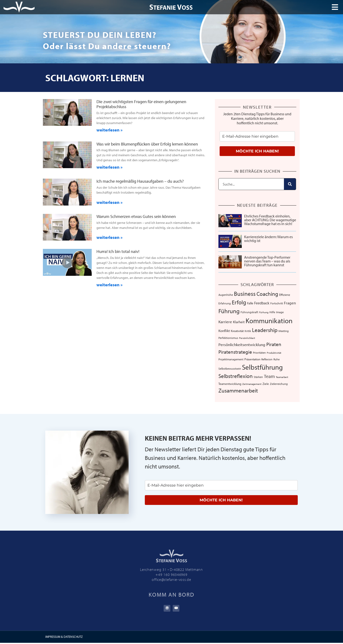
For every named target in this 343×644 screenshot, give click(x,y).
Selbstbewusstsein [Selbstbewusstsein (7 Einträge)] (230, 368)
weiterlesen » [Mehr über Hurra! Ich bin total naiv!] (109, 285)
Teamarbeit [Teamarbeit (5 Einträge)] (282, 377)
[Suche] (290, 184)
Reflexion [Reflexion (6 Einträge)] (267, 359)
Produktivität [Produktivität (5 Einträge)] (274, 353)
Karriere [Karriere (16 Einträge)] (225, 322)
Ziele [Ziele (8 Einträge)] (266, 384)
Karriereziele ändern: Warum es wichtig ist (268, 239)
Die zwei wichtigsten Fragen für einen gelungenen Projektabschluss (141, 104)
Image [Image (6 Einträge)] (280, 312)
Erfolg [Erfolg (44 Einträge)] (239, 302)
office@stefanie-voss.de (171, 579)
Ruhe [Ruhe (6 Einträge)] (277, 359)
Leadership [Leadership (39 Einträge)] (265, 330)
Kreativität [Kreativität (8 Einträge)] (237, 331)
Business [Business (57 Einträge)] (245, 293)
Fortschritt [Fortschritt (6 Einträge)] (277, 303)
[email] (257, 136)
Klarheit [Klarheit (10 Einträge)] (239, 322)
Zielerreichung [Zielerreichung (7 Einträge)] (279, 384)
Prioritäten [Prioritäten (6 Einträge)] (259, 353)
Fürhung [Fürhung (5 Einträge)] (264, 312)
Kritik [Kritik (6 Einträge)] (248, 331)
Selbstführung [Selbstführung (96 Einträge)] (262, 367)
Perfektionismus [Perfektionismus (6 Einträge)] (228, 338)
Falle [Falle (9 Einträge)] (250, 303)
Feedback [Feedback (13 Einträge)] (262, 303)
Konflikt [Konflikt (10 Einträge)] (224, 331)
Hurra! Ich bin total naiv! (118, 251)
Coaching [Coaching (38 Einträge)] (267, 294)
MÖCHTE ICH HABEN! (257, 151)
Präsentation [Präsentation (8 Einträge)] (252, 359)
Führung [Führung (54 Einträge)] (229, 311)
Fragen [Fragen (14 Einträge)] (290, 303)
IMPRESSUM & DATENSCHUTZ (64, 638)
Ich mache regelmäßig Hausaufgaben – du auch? (140, 181)
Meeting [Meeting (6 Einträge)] (284, 331)
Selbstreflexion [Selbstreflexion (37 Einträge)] (236, 376)
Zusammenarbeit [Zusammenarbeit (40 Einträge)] (238, 390)
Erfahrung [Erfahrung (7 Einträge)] (225, 303)
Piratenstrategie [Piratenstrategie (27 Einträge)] (235, 352)
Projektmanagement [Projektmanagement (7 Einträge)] (231, 359)
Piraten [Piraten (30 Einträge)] (274, 344)
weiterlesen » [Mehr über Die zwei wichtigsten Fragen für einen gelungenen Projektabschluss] (109, 130)
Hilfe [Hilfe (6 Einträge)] (272, 312)
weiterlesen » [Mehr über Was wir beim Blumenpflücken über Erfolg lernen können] (109, 167)
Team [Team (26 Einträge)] (269, 376)
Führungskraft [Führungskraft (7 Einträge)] (249, 312)
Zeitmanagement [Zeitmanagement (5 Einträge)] (252, 384)
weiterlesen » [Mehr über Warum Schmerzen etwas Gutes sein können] (109, 237)
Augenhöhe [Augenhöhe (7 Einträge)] (226, 295)
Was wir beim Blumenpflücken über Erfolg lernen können (147, 144)
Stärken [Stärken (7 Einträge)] (258, 377)
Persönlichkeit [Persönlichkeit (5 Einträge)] (247, 338)
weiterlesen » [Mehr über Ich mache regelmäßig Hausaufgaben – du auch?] (109, 202)
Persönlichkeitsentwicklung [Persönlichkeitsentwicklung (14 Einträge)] (242, 345)
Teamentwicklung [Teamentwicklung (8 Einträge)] (230, 384)
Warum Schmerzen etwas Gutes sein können (136, 216)
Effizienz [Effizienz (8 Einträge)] (285, 295)
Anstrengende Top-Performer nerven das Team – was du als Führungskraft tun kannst (267, 261)
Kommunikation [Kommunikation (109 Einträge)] (269, 321)
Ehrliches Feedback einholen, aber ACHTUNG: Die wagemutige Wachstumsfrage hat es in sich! (270, 220)
